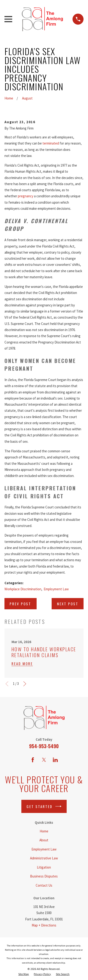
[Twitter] (44, 760)
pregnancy (26, 196)
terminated (51, 143)
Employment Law (56, 589)
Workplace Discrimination (23, 589)
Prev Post (20, 604)
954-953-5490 (44, 746)
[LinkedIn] (55, 760)
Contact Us (44, 885)
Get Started (44, 806)
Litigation (44, 867)
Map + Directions (44, 925)
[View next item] (25, 684)
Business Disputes (44, 876)
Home (44, 831)
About (44, 840)
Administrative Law (44, 858)
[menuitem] (24, 974)
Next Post (68, 604)
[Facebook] (33, 760)
